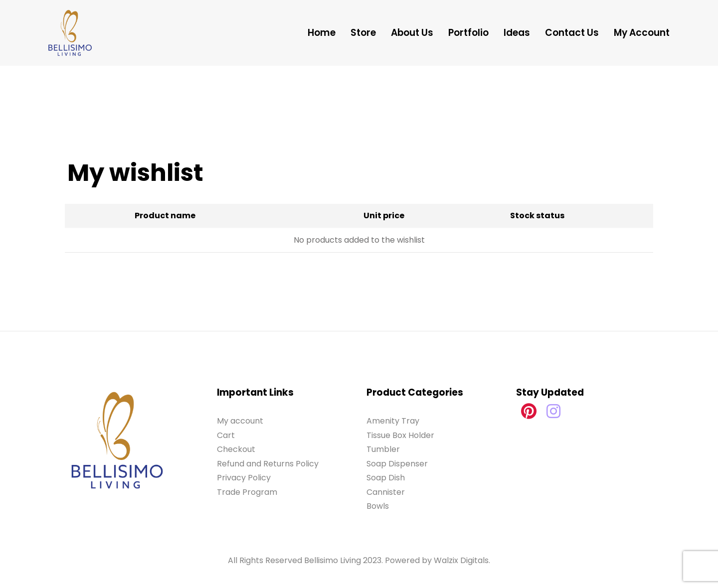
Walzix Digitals (461, 560)
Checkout (236, 449)
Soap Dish (386, 478)
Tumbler (383, 449)
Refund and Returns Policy (268, 464)
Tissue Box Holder (400, 435)
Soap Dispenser (397, 464)
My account (240, 421)
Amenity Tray (393, 421)
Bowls (378, 506)
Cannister (386, 492)
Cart (226, 435)
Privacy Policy (244, 478)
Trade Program (247, 492)
